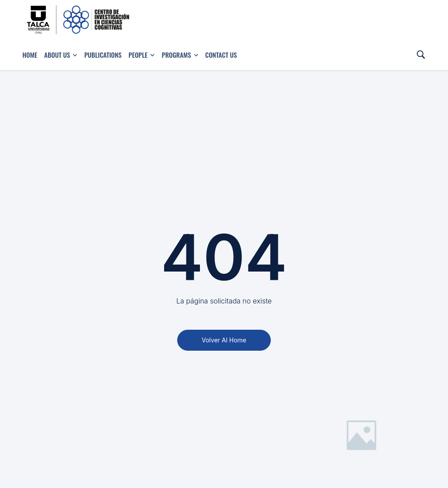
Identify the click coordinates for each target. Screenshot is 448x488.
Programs (180, 55)
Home (30, 55)
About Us (61, 55)
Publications (103, 55)
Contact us (221, 55)
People (142, 55)
